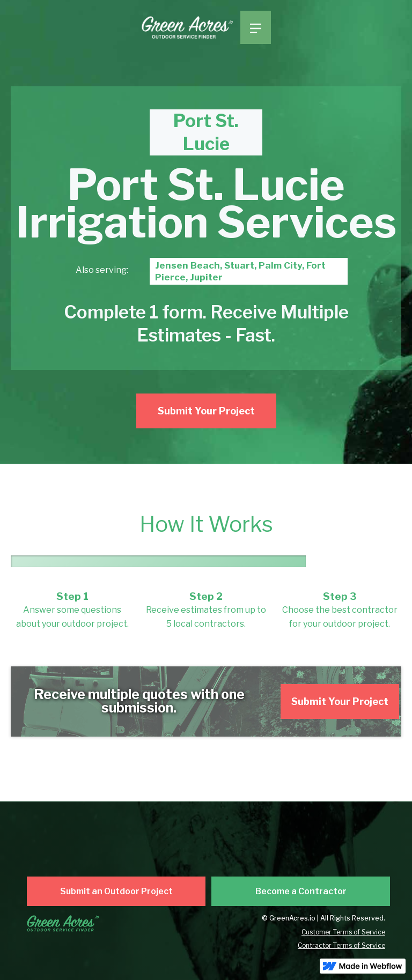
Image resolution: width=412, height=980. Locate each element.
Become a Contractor (301, 891)
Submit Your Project (206, 411)
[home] (191, 28)
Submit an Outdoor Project (116, 891)
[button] (256, 27)
